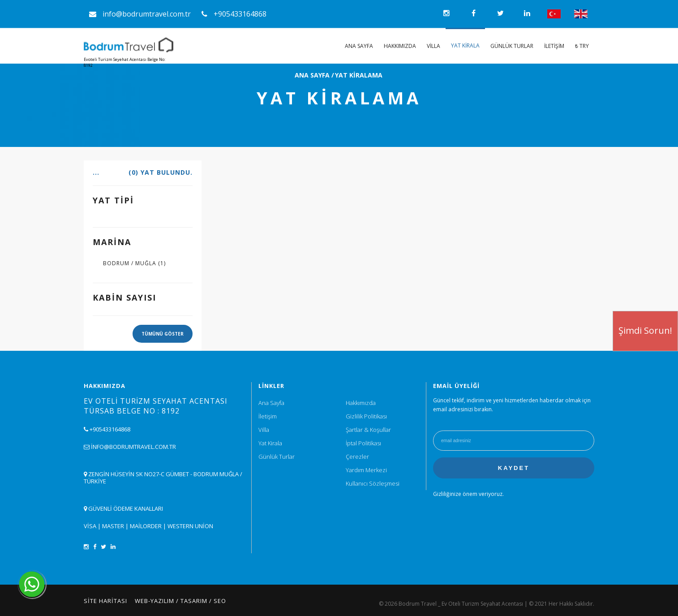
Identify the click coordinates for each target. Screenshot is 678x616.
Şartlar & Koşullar (368, 430)
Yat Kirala (465, 45)
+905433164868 (234, 14)
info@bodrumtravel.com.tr (140, 14)
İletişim (554, 46)
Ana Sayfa (359, 46)
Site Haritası (105, 601)
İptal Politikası (363, 443)
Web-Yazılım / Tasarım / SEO (180, 601)
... (143, 172)
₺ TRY (582, 46)
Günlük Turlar (512, 46)
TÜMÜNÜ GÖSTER (163, 334)
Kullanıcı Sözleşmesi (373, 483)
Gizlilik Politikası (366, 416)
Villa (433, 46)
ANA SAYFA (312, 75)
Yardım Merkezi (366, 470)
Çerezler (357, 457)
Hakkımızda (400, 46)
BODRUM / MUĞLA (134, 263)
